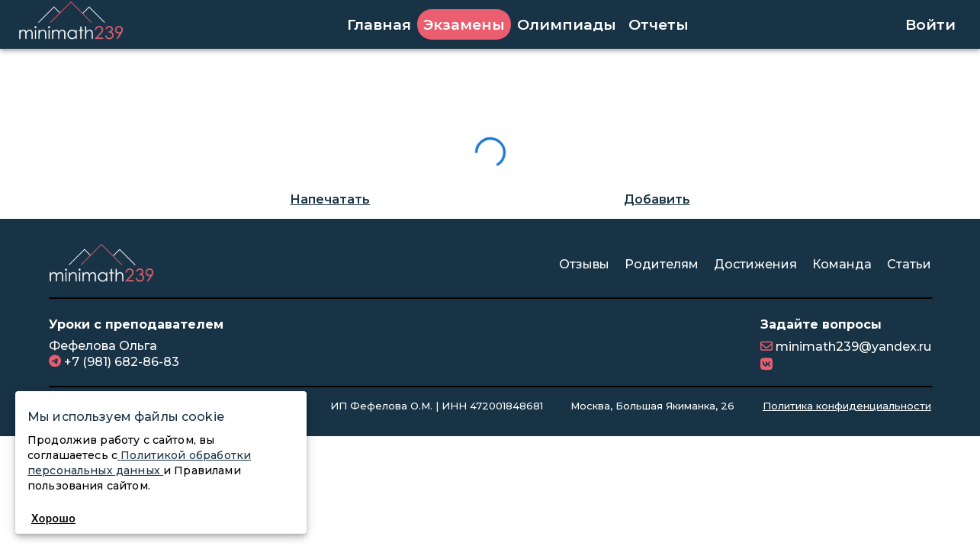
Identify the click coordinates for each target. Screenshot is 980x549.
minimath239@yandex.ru (852, 347)
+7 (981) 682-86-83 (120, 361)
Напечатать (330, 199)
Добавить (657, 199)
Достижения (755, 264)
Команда (842, 264)
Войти (930, 24)
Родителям (662, 264)
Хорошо (53, 518)
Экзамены (464, 24)
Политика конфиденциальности (847, 406)
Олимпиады (567, 24)
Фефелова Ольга (103, 346)
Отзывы (584, 264)
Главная (379, 24)
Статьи (909, 264)
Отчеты (659, 24)
